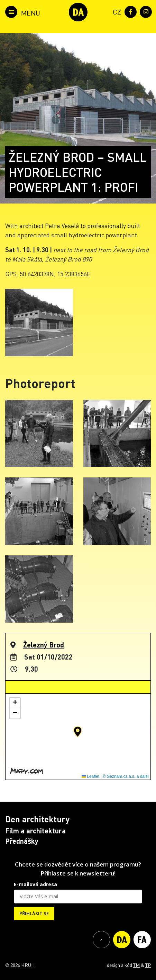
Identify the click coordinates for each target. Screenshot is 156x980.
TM (136, 965)
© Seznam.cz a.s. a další (126, 776)
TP (148, 965)
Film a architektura (35, 831)
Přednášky (22, 841)
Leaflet (90, 776)
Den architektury (37, 819)
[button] (78, 732)
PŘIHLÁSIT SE (34, 913)
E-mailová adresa (35, 884)
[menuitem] (116, 11)
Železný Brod (44, 645)
